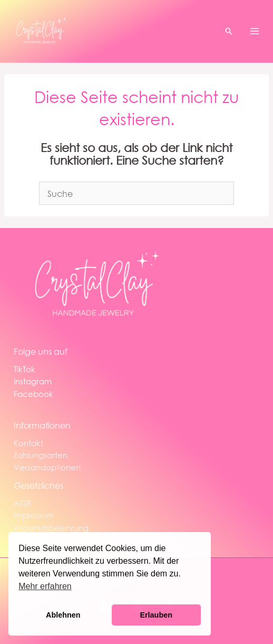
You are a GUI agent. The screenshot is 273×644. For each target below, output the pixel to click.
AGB (22, 503)
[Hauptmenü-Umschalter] (255, 31)
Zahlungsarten (41, 455)
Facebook (33, 394)
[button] (229, 31)
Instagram (33, 381)
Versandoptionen (47, 467)
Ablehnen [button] (63, 615)
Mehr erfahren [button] (45, 586)
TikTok (25, 369)
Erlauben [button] (156, 615)
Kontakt (28, 443)
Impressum (34, 515)
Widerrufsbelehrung (51, 528)
